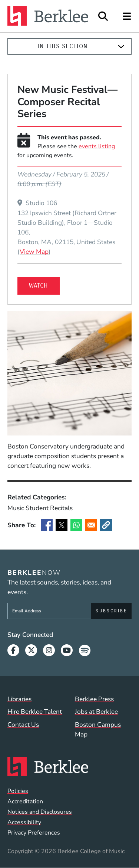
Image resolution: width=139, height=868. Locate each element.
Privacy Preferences (34, 833)
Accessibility (24, 822)
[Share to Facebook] (47, 525)
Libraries (19, 699)
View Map (34, 251)
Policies (18, 791)
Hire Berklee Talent (35, 712)
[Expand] (121, 47)
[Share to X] (62, 525)
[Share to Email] (91, 525)
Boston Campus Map (98, 729)
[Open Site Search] (103, 16)
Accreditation (25, 801)
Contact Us (23, 725)
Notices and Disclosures (40, 812)
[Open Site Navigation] (127, 16)
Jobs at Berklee (96, 712)
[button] (106, 525)
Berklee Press (94, 699)
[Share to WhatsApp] (76, 525)
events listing (97, 146)
